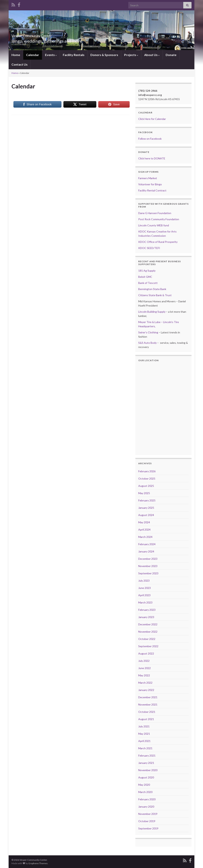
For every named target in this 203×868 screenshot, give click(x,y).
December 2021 (148, 697)
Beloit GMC (145, 277)
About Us (152, 55)
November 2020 (148, 770)
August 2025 (146, 486)
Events (51, 55)
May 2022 (144, 675)
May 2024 (144, 522)
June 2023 (144, 588)
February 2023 (147, 610)
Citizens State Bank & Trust (155, 295)
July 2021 (144, 726)
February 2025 (147, 500)
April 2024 (144, 530)
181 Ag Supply (147, 271)
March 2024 (145, 537)
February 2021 (147, 755)
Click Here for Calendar (152, 119)
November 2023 (148, 566)
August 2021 (146, 719)
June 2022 (144, 668)
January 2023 (146, 617)
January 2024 (146, 551)
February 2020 (147, 799)
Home (16, 55)
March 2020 (145, 792)
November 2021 (148, 704)
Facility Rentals (74, 55)
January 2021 (146, 763)
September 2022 (148, 646)
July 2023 (144, 581)
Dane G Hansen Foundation (155, 213)
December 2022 (148, 624)
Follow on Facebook (150, 139)
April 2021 (144, 741)
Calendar (33, 55)
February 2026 (147, 471)
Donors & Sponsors (104, 55)
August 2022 (146, 653)
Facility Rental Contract (152, 190)
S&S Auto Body (147, 343)
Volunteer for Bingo (150, 184)
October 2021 (147, 712)
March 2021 (145, 748)
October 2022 (147, 639)
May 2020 (144, 785)
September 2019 (148, 828)
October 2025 (147, 479)
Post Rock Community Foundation (159, 219)
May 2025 (144, 493)
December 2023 (148, 559)
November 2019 (148, 814)
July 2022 (144, 661)
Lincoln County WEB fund (154, 225)
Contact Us (20, 64)
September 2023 (148, 573)
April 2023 (144, 595)
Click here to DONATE (152, 158)
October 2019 (147, 821)
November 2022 (148, 632)
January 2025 (146, 508)
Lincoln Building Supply (152, 312)
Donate (171, 55)
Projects (131, 55)
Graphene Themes (38, 863)
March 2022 (145, 683)
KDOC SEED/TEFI (149, 248)
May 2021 (144, 734)
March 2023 (145, 602)
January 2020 (146, 807)
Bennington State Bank (152, 289)
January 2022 (146, 690)
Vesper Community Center (44, 35)
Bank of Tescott (148, 283)
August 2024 (146, 515)
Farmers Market (148, 178)
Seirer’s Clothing (148, 332)
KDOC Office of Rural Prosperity (158, 242)
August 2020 (146, 777)
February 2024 (147, 544)
